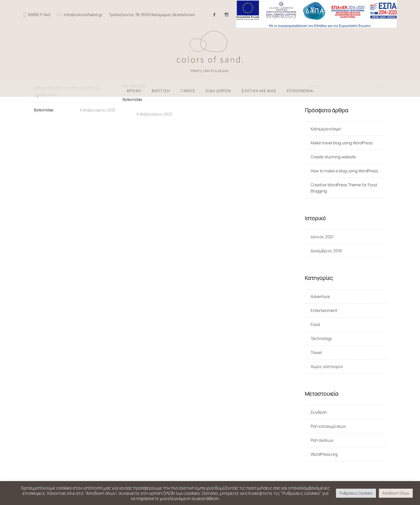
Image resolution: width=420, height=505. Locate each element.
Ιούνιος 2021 (322, 237)
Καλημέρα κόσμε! (326, 129)
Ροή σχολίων (322, 440)
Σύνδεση (319, 412)
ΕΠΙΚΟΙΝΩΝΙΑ (300, 91)
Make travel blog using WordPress (342, 143)
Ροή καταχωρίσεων (328, 426)
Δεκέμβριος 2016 (326, 251)
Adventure (320, 296)
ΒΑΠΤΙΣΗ (161, 91)
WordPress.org (324, 454)
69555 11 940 (39, 15)
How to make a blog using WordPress (344, 171)
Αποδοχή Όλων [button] (396, 493)
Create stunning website (333, 157)
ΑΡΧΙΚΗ (134, 91)
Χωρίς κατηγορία (327, 366)
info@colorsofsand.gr (83, 15)
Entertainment (324, 310)
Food (315, 324)
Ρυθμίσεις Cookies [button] (356, 493)
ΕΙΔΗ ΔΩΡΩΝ (218, 91)
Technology (321, 338)
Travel (316, 352)
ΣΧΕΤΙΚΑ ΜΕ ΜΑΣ (259, 91)
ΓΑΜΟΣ (188, 91)
